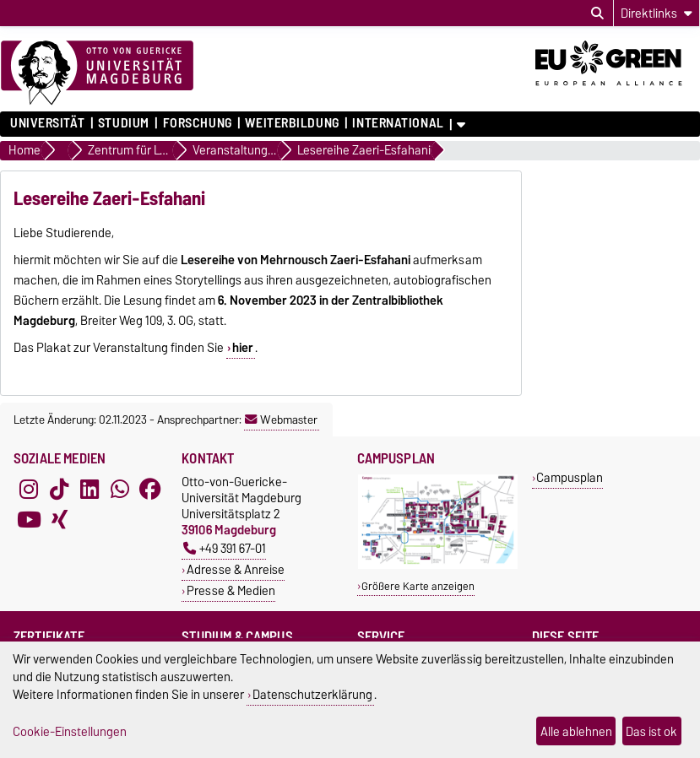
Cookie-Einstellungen (70, 731)
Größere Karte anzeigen (418, 586)
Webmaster (281, 420)
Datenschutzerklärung (312, 694)
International (398, 123)
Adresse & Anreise (236, 569)
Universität (47, 123)
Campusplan (570, 477)
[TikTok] (59, 489)
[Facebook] (150, 489)
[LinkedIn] (90, 489)
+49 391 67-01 (225, 548)
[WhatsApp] (120, 489)
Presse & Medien (231, 590)
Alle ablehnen (576, 731)
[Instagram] (29, 489)
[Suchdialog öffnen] (597, 14)
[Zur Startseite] (97, 73)
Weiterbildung (292, 123)
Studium (124, 123)
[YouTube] (29, 519)
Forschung (198, 123)
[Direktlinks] (657, 13)
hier (243, 348)
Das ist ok (651, 731)
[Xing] (59, 519)
